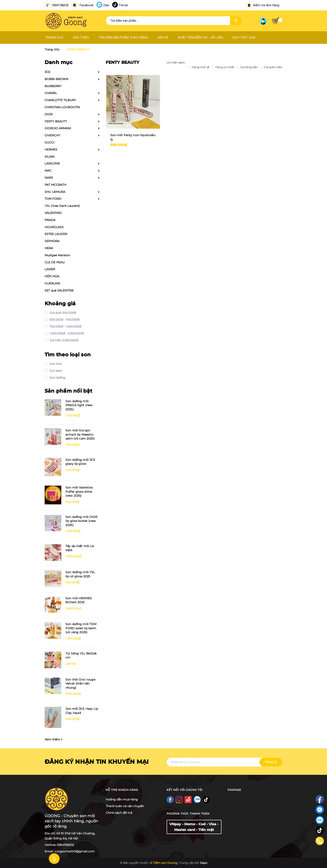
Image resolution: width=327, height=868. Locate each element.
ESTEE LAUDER (56, 234)
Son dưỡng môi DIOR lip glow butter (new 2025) (82, 521)
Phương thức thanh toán (188, 814)
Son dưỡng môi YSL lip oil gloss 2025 (80, 574)
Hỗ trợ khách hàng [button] (122, 790)
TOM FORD (53, 199)
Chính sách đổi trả (119, 813)
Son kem (55, 371)
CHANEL (51, 93)
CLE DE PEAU (55, 262)
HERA (49, 248)
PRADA (50, 220)
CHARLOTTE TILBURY (60, 100)
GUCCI (49, 142)
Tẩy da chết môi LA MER (80, 548)
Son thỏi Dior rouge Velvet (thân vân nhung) (80, 684)
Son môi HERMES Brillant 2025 (79, 600)
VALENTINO (53, 213)
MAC (48, 171)
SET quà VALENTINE (59, 290)
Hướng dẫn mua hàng (122, 799)
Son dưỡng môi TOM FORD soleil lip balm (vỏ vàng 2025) (81, 628)
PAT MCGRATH (55, 185)
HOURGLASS (54, 227)
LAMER (50, 269)
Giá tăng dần (247, 67)
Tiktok (123, 5)
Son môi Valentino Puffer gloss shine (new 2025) (79, 492)
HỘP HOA (52, 276)
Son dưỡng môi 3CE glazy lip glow (80, 462)
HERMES (51, 149)
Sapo (204, 863)
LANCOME (52, 163)
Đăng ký (271, 762)
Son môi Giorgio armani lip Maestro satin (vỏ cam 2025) (80, 434)
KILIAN (50, 157)
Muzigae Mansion (57, 255)
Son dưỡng (57, 378)
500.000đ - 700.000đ (64, 320)
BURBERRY (53, 86)
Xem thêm (53, 739)
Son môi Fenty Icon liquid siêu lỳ (133, 137)
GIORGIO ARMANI (58, 128)
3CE (47, 72)
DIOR (49, 114)
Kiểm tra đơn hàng (263, 5)
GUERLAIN (52, 283)
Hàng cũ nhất (223, 67)
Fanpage (235, 790)
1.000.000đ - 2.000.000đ (66, 333)
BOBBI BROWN (56, 79)
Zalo (106, 5)
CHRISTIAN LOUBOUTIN (62, 107)
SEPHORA (52, 241)
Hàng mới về (198, 67)
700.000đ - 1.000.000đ (65, 327)
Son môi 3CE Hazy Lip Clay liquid (82, 711)
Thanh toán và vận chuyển (125, 806)
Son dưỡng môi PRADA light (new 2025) (79, 405)
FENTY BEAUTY (56, 121)
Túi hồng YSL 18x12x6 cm (81, 656)
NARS (49, 178)
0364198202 (60, 5)
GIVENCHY (52, 135)
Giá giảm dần (271, 67)
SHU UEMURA (55, 192)
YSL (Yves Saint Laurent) (62, 206)
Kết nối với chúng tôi (185, 790)
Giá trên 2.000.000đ (63, 340)
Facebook (86, 5)
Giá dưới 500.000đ (62, 313)
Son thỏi (55, 364)
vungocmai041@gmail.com (75, 851)
